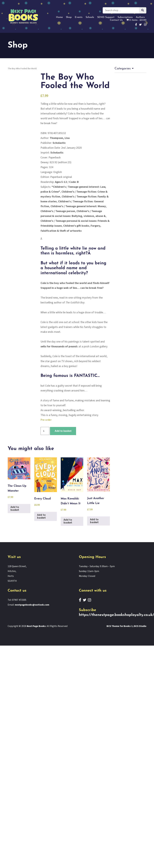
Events (79, 17)
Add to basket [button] (15, 508)
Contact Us (116, 20)
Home (59, 17)
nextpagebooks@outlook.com (32, 605)
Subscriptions (125, 17)
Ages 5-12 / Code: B (67, 182)
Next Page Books (36, 626)
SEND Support (106, 17)
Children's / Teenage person (58, 211)
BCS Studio (140, 626)
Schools (90, 17)
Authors (140, 17)
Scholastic (59, 143)
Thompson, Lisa (60, 138)
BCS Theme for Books (119, 626)
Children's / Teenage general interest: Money (78, 206)
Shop (69, 17)
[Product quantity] (45, 431)
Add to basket (63, 431)
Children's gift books (76, 226)
